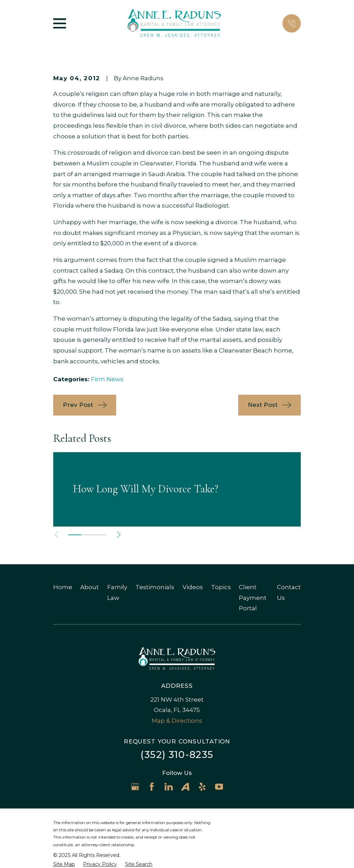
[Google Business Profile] (135, 787)
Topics (221, 587)
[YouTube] (219, 787)
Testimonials (155, 587)
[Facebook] (152, 787)
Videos (193, 587)
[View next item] (120, 535)
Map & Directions (177, 721)
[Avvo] (185, 787)
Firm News (107, 379)
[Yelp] (202, 787)
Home (63, 587)
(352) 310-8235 (177, 755)
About (90, 587)
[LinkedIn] (169, 787)
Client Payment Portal (253, 598)
